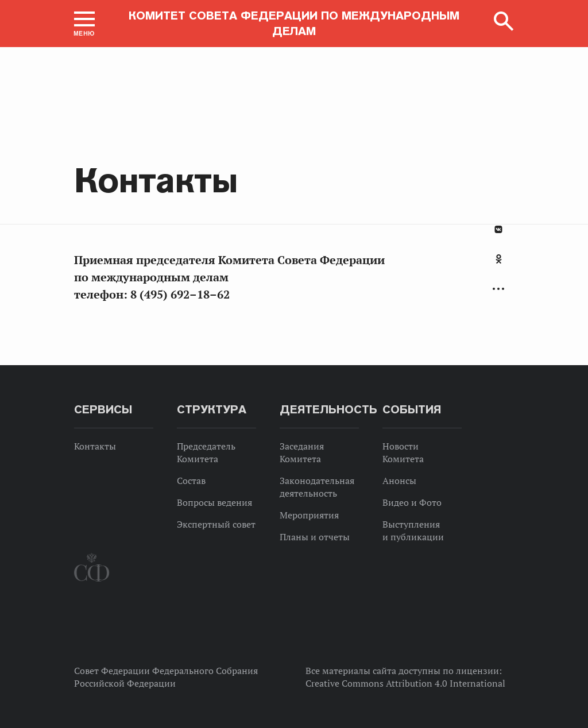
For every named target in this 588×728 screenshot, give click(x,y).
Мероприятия (309, 515)
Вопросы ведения (214, 502)
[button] (84, 24)
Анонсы (399, 481)
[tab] (498, 265)
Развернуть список (498, 289)
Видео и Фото (412, 502)
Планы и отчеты (315, 537)
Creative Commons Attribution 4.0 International (405, 683)
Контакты (95, 446)
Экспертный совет (216, 524)
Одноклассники (499, 259)
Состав (191, 481)
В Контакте (498, 229)
